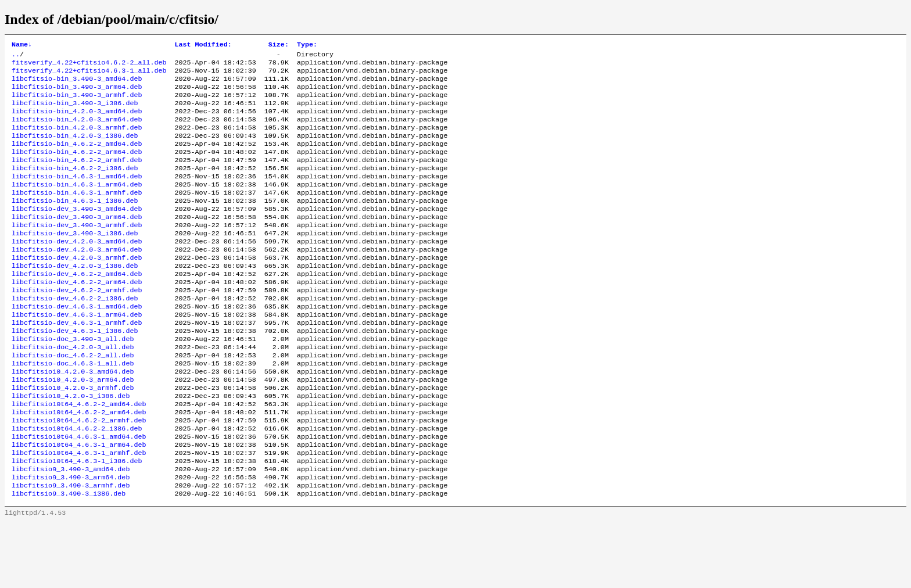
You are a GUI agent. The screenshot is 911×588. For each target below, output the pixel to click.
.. (16, 56)
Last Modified (203, 45)
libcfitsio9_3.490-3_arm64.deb (71, 540)
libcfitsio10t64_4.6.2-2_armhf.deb (79, 475)
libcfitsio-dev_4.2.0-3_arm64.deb (77, 279)
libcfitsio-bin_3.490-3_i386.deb (75, 112)
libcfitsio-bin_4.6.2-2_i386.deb (75, 187)
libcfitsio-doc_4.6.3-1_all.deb (73, 410)
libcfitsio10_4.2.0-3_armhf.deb (73, 438)
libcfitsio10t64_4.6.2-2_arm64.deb (79, 465)
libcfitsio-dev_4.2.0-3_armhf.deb (77, 289)
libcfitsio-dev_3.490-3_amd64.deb (77, 233)
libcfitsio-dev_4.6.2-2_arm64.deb (77, 317)
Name (22, 45)
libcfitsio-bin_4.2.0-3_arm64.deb (77, 131)
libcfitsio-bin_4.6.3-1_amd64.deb (77, 196)
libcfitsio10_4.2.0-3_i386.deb (71, 447)
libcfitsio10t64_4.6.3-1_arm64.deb (79, 503)
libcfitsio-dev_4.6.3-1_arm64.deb (77, 354)
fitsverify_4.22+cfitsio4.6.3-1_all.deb (89, 75)
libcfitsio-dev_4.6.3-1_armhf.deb (77, 363)
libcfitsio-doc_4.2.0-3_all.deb (73, 391)
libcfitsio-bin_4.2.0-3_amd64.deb (77, 121)
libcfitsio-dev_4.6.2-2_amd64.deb (77, 307)
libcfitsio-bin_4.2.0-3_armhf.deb (77, 140)
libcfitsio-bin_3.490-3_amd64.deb (77, 84)
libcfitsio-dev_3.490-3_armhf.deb (77, 252)
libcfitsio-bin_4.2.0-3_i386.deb (75, 149)
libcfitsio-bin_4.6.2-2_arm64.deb (77, 168)
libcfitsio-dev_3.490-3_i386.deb (75, 261)
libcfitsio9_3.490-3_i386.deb (69, 558)
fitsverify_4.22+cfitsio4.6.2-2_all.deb (89, 66)
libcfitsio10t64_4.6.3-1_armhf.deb (79, 512)
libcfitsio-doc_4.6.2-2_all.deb (73, 400)
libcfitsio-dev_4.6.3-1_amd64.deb (77, 345)
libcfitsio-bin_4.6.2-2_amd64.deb (77, 159)
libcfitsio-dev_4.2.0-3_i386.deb (75, 298)
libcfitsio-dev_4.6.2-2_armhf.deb (77, 326)
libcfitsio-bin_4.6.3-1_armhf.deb (77, 214)
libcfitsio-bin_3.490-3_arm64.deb (77, 94)
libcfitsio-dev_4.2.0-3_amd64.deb (77, 270)
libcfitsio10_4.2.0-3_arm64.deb (73, 428)
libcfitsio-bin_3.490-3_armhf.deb (77, 103)
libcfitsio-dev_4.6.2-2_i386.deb (75, 335)
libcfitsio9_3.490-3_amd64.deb (71, 530)
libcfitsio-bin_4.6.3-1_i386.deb (75, 224)
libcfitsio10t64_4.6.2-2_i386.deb (77, 484)
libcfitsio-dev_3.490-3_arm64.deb (77, 242)
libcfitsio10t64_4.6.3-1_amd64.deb (79, 493)
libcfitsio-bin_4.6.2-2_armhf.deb (77, 177)
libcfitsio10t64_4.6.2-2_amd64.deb (79, 456)
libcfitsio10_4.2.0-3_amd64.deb (73, 419)
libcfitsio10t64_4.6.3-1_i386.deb (77, 521)
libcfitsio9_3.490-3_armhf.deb (71, 549)
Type (307, 45)
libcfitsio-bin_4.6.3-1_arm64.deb (77, 205)
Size (279, 45)
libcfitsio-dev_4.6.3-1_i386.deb (75, 372)
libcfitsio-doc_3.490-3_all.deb (73, 382)
